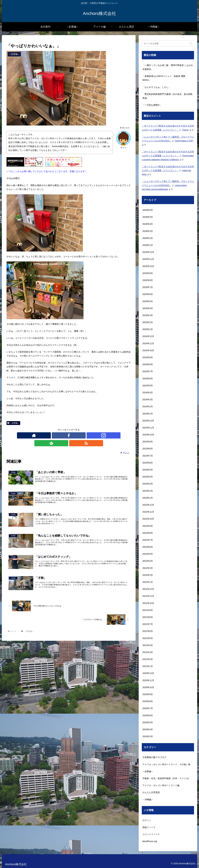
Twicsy (185, 130)
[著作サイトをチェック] (54, 435)
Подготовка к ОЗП (184, 141)
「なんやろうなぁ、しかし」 (157, 87)
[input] (168, 43)
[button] (191, 43)
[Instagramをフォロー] (69, 435)
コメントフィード (151, 834)
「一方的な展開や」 (152, 105)
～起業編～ (13, 423)
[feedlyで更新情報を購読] (76, 435)
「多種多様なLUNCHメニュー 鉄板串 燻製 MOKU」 (164, 78)
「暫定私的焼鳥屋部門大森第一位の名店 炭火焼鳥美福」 (167, 96)
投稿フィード (149, 827)
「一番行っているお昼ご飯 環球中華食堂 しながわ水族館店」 (168, 67)
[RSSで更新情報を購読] (83, 435)
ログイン (147, 820)
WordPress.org (150, 841)
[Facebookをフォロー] (62, 435)
